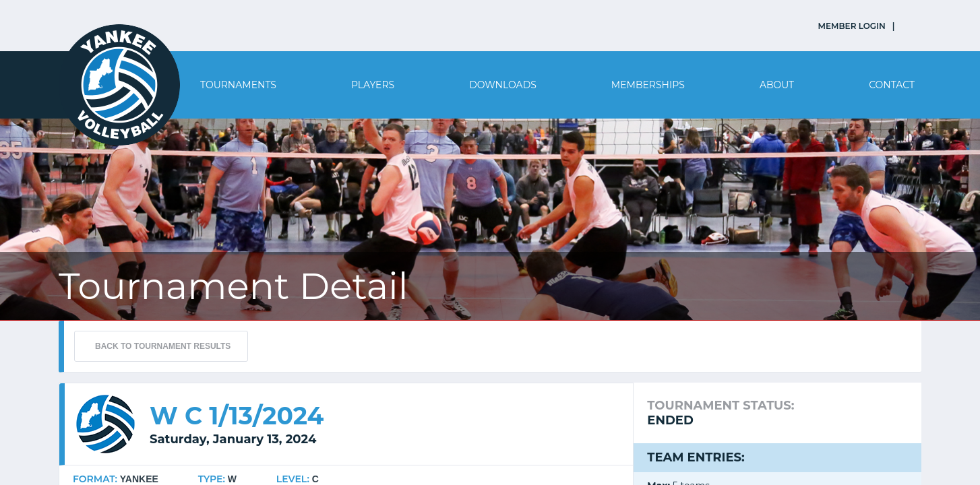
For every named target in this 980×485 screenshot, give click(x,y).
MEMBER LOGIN (852, 26)
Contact (892, 85)
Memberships (648, 85)
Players (373, 85)
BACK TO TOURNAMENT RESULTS (163, 346)
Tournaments (238, 85)
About (777, 85)
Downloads (503, 85)
